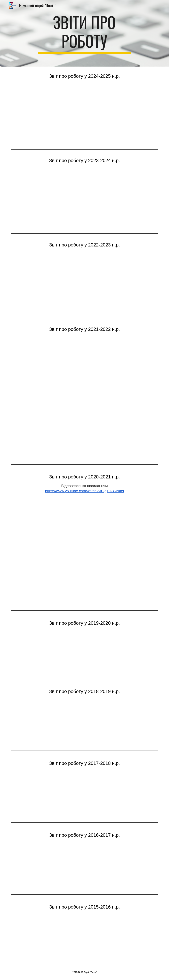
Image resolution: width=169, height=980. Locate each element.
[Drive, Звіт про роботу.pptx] (85, 651)
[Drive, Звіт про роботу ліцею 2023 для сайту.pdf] (85, 285)
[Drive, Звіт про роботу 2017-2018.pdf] (85, 795)
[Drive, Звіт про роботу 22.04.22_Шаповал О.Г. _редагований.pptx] (85, 432)
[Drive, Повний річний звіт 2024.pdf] (85, 201)
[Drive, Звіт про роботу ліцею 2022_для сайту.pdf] (85, 370)
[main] (84, 33)
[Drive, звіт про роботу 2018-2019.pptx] (85, 723)
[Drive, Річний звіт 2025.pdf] (85, 116)
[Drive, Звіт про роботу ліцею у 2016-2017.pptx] (85, 866)
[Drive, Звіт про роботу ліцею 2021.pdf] (85, 550)
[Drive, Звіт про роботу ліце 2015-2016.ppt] (85, 938)
